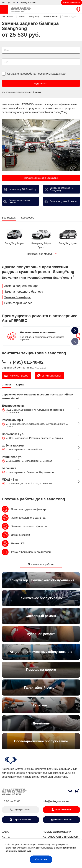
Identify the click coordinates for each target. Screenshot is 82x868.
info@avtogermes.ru (56, 801)
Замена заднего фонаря (21, 286)
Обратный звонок (51, 376)
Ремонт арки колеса (18, 303)
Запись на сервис (71, 3)
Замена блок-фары (18, 297)
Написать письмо (18, 376)
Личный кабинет (63, 810)
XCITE (6, 837)
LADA (5, 832)
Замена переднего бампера (24, 292)
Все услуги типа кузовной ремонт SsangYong (36, 278)
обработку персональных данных (44, 74)
